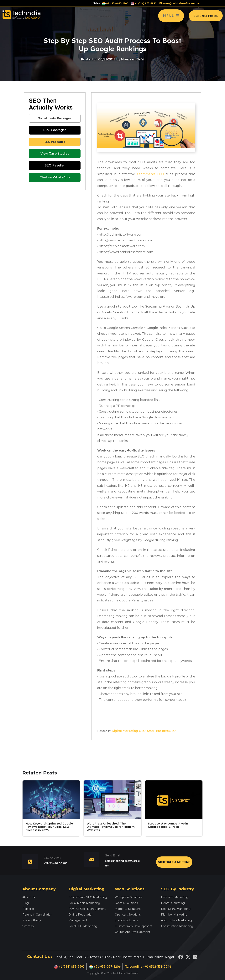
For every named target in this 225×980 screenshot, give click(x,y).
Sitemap (28, 926)
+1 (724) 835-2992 (144, 3)
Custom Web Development (134, 926)
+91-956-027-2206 (115, 3)
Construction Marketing (177, 926)
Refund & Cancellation (37, 915)
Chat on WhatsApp (55, 177)
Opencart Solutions (128, 915)
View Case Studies (55, 153)
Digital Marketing (125, 731)
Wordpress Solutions (129, 897)
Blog (26, 903)
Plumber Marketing (174, 915)
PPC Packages (55, 130)
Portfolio (28, 909)
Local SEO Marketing (83, 926)
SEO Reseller (55, 165)
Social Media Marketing (84, 903)
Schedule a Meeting (174, 862)
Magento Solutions (128, 909)
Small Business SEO (161, 731)
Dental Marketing (173, 903)
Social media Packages (55, 118)
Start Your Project (206, 16)
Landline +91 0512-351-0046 (148, 967)
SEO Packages (55, 142)
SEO (142, 731)
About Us (29, 897)
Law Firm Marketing (175, 897)
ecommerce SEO (150, 174)
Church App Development (133, 932)
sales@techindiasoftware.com (180, 3)
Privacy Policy (32, 920)
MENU (171, 16)
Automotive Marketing (176, 920)
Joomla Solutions (126, 903)
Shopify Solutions (126, 920)
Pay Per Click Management (87, 909)
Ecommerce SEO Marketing (88, 897)
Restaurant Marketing (176, 909)
